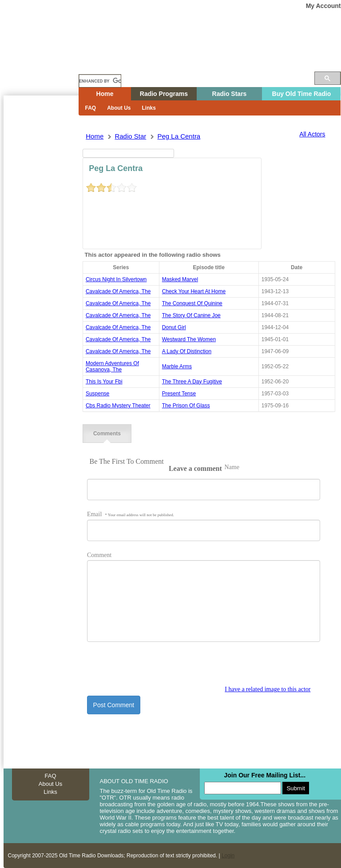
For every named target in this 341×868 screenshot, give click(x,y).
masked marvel (180, 279)
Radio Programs (164, 94)
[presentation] (155, 669)
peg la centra (179, 136)
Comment (99, 555)
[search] (100, 81)
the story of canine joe (191, 315)
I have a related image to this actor (268, 689)
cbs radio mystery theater (118, 406)
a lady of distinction (187, 351)
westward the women (189, 339)
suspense (97, 394)
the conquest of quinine (192, 303)
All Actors (312, 134)
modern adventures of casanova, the (112, 366)
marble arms (177, 366)
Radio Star (130, 136)
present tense (179, 394)
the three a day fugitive (192, 382)
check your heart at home (194, 291)
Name (232, 467)
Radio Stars (230, 94)
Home (48, 64)
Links (149, 108)
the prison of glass (186, 406)
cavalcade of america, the (118, 291)
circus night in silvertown (116, 279)
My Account (323, 6)
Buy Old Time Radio (302, 94)
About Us (119, 108)
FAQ (91, 108)
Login (228, 856)
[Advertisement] (41, 255)
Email (131, 514)
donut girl (174, 327)
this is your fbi (104, 382)
